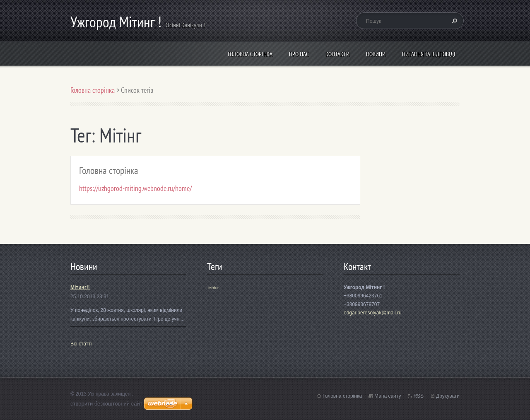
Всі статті (81, 344)
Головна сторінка (250, 54)
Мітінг (213, 288)
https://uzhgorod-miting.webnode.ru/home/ (135, 188)
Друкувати (448, 396)
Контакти (337, 54)
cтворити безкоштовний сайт (106, 404)
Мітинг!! (80, 287)
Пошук (453, 21)
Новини (376, 54)
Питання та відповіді (429, 54)
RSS (418, 396)
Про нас (299, 54)
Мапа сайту (388, 396)
